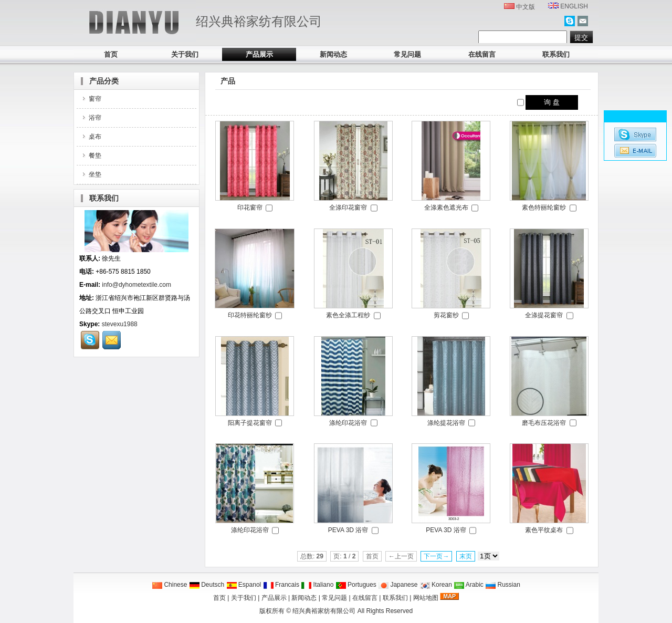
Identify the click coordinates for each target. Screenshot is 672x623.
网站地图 (426, 598)
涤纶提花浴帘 (446, 423)
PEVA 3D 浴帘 (348, 530)
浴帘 (91, 118)
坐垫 (91, 174)
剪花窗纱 (446, 315)
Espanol (244, 585)
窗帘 (91, 99)
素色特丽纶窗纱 (544, 207)
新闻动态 (333, 54)
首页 (111, 54)
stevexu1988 (120, 324)
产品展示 (259, 54)
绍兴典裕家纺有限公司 (324, 611)
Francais (281, 585)
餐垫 (91, 155)
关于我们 (185, 54)
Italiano (317, 585)
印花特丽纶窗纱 (250, 315)
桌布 (91, 137)
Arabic (469, 585)
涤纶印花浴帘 (348, 423)
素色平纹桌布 (544, 530)
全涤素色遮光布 (446, 207)
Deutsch (207, 585)
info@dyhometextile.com (136, 285)
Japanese (398, 585)
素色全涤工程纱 (348, 315)
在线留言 (482, 54)
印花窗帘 (250, 207)
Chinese (169, 585)
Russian (503, 585)
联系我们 (556, 54)
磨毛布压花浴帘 (544, 423)
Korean (436, 585)
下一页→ (436, 556)
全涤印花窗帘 (348, 207)
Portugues (356, 585)
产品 (228, 81)
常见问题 (407, 54)
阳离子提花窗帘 (250, 423)
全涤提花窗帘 (544, 315)
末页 (466, 556)
